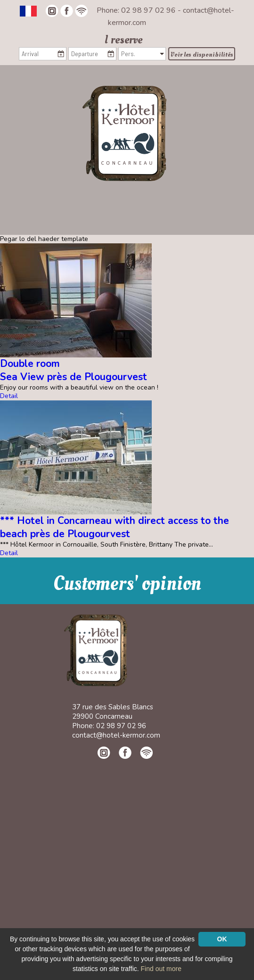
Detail (9, 396)
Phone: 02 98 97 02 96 (137, 10)
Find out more (161, 969)
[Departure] (92, 54)
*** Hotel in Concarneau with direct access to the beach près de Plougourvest (115, 527)
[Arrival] (43, 54)
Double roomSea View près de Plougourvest (74, 370)
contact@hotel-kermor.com (116, 735)
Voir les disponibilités (202, 54)
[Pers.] (142, 54)
